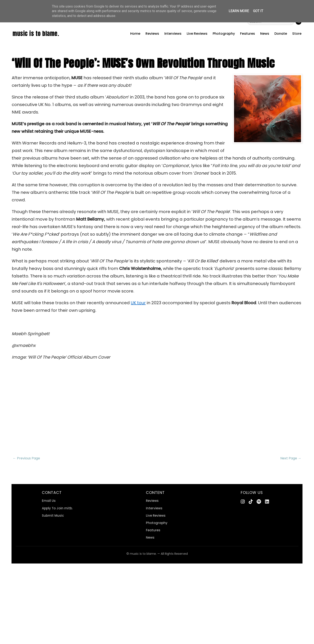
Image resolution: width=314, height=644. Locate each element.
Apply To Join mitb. (57, 508)
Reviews (152, 34)
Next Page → (291, 458)
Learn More (239, 11)
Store (297, 34)
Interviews (173, 34)
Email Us (49, 501)
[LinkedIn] (267, 502)
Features (248, 34)
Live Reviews (197, 34)
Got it (258, 11)
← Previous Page (26, 458)
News (265, 34)
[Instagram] (243, 502)
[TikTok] (251, 502)
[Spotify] (259, 502)
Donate (281, 34)
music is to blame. (36, 33)
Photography (224, 34)
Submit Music (53, 516)
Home (135, 34)
